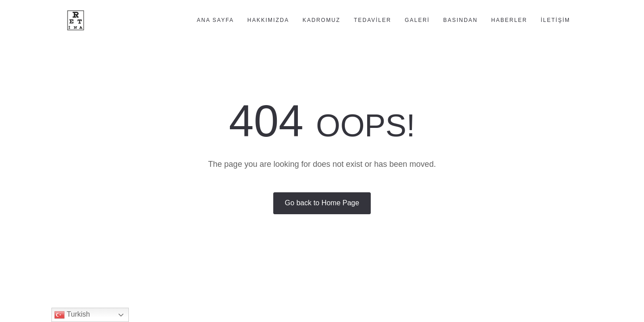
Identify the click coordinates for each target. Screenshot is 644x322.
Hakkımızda (268, 20)
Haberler (509, 20)
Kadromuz (321, 20)
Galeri (417, 20)
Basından (460, 20)
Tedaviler (373, 20)
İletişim (555, 20)
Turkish (72, 315)
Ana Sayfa (215, 20)
